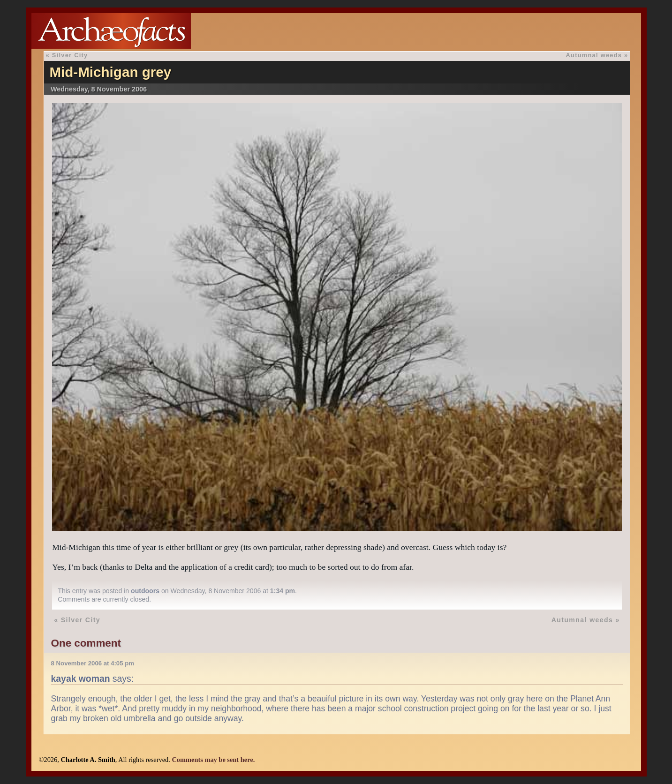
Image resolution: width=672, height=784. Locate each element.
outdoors (145, 591)
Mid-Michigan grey (110, 72)
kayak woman (81, 678)
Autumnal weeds (594, 55)
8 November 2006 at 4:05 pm (93, 663)
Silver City (70, 55)
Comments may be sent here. (213, 760)
